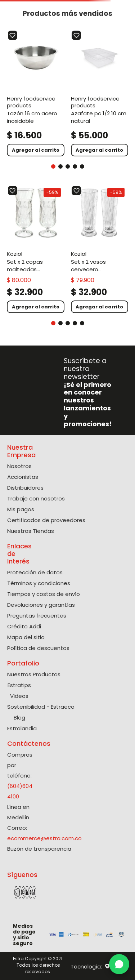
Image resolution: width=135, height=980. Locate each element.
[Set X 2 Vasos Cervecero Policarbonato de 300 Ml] (100, 249)
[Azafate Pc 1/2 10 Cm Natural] (100, 93)
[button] (53, 166)
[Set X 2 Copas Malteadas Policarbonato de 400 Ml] (36, 249)
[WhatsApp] (119, 964)
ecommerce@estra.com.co (44, 838)
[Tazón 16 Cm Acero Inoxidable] (36, 93)
